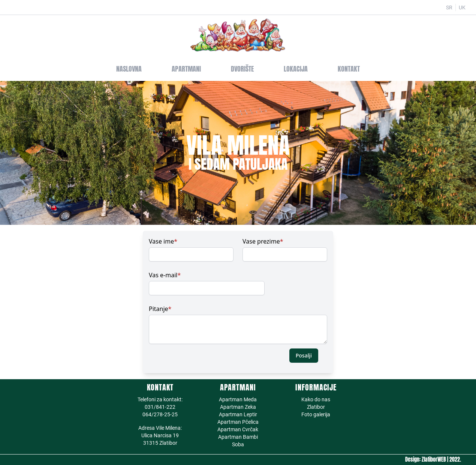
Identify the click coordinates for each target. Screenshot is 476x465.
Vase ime (163, 241)
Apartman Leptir (238, 414)
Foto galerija (316, 414)
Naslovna (129, 69)
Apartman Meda (238, 399)
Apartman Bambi (238, 437)
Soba (238, 444)
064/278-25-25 (160, 414)
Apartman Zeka (238, 407)
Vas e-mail (165, 275)
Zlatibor (316, 407)
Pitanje (160, 309)
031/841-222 (160, 407)
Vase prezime (263, 241)
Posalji (304, 355)
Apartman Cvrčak (238, 429)
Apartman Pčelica (238, 422)
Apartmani (186, 69)
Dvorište (242, 69)
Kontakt (349, 69)
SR (449, 7)
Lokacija (296, 69)
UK (462, 7)
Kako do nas (316, 399)
